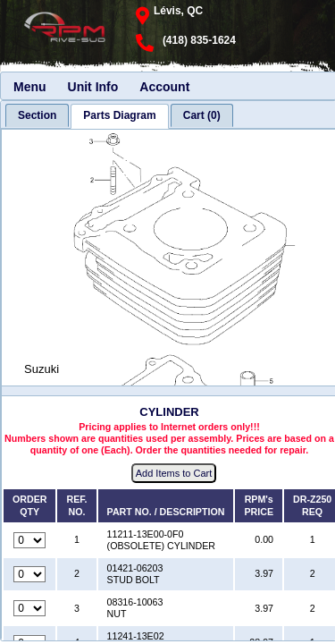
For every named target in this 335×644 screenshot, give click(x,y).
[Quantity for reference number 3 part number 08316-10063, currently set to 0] (29, 608)
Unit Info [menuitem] (93, 87)
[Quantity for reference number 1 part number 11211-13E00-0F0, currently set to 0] (29, 540)
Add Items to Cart (174, 473)
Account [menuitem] (164, 87)
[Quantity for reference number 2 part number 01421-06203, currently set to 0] (29, 574)
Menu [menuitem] (30, 87)
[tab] (37, 115)
